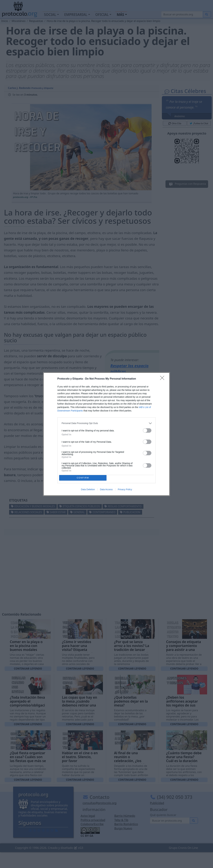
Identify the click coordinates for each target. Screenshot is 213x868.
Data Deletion (88, 489)
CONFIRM (83, 478)
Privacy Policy (125, 489)
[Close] (163, 379)
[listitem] (106, 423)
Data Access (106, 489)
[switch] (147, 430)
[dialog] (106, 434)
